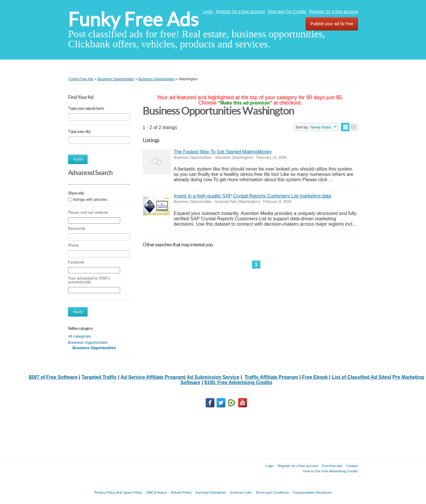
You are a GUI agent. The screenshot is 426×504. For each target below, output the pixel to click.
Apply (78, 159)
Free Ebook (315, 377)
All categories (80, 336)
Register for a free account (240, 12)
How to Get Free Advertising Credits (331, 471)
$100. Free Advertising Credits (238, 382)
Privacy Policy (105, 492)
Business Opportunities (88, 342)
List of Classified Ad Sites (361, 377)
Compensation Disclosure (312, 492)
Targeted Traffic (99, 377)
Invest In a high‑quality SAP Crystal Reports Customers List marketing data (252, 196)
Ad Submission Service (213, 377)
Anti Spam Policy (129, 492)
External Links (241, 492)
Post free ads (332, 466)
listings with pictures (90, 199)
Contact (352, 466)
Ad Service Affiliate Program (152, 377)
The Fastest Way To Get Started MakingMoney (223, 152)
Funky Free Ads (133, 19)
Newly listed (321, 127)
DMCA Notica (156, 492)
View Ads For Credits (287, 12)
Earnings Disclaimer (211, 492)
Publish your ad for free (332, 24)
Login (208, 12)
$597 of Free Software (53, 377)
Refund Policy (181, 492)
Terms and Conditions (272, 492)
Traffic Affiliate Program (271, 377)
